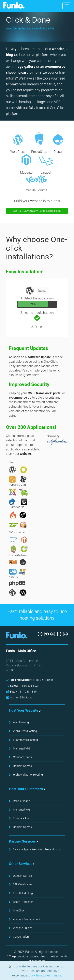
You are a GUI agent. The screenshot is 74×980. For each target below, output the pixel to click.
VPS (57, 102)
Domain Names (22, 766)
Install (42, 291)
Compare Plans (22, 757)
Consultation (21, 937)
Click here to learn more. (45, 975)
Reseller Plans (22, 801)
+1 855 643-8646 (43, 680)
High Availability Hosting (28, 775)
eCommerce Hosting (25, 740)
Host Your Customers (26, 789)
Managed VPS (22, 748)
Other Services (21, 864)
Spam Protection (23, 902)
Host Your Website (24, 710)
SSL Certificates (23, 884)
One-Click (19, 910)
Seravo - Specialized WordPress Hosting (37, 849)
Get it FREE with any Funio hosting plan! (37, 211)
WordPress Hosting (25, 731)
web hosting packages (29, 102)
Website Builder (22, 928)
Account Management (27, 919)
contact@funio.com (22, 697)
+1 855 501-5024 (29, 686)
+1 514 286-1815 (26, 692)
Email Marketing (23, 893)
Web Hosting (21, 722)
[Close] (10, 967)
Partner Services (22, 841)
